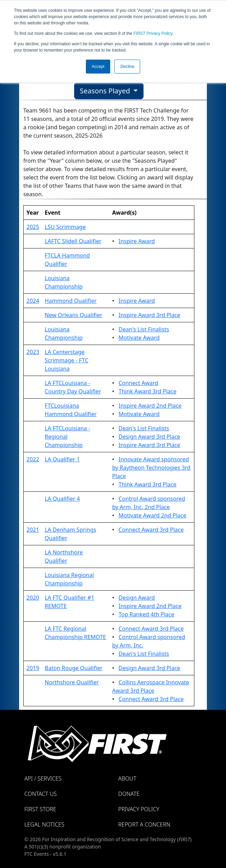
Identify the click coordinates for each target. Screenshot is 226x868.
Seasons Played (106, 91)
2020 (33, 598)
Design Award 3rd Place (149, 437)
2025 (33, 227)
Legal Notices (44, 824)
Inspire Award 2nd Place (150, 406)
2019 (33, 668)
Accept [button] (98, 67)
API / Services (43, 778)
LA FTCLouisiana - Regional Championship (68, 437)
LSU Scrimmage (65, 227)
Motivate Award (139, 338)
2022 (33, 459)
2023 (33, 352)
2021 (33, 530)
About (127, 778)
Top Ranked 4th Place (146, 614)
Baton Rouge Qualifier (74, 668)
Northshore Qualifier (72, 682)
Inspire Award (137, 241)
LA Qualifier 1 (62, 459)
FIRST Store (40, 809)
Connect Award (138, 383)
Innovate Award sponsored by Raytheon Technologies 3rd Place (151, 468)
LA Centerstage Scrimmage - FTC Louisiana (67, 360)
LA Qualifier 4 (62, 499)
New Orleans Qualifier (74, 315)
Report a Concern (144, 824)
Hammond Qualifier (71, 301)
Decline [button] (127, 67)
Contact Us (41, 794)
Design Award (137, 598)
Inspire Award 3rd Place (149, 315)
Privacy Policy (153, 33)
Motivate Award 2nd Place (152, 515)
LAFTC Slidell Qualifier (73, 241)
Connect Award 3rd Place (151, 530)
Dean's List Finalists (144, 329)
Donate (129, 794)
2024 (33, 301)
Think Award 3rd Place (148, 391)
